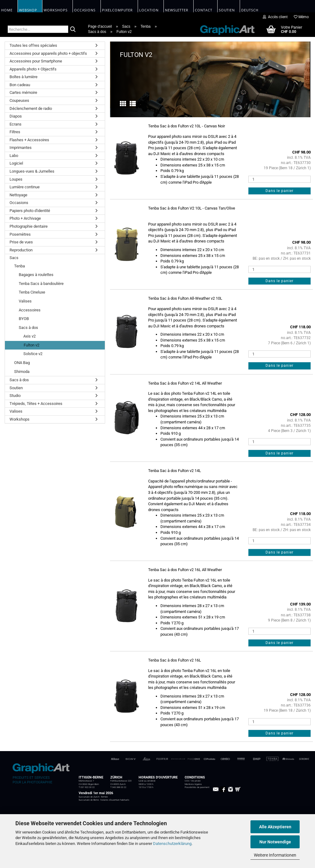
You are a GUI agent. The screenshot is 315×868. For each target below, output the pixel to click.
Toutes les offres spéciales (33, 45)
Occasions (19, 203)
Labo (14, 156)
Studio (15, 396)
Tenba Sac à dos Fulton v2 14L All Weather (185, 383)
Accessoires (30, 310)
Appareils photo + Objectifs (33, 69)
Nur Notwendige (275, 842)
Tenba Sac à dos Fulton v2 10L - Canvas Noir (187, 126)
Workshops (20, 419)
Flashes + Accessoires (29, 140)
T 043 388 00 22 (118, 787)
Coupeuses (19, 100)
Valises (25, 301)
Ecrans (16, 124)
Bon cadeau (20, 85)
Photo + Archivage (25, 218)
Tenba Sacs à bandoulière (41, 284)
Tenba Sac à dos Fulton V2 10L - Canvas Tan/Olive (192, 208)
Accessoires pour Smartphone (36, 61)
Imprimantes (21, 148)
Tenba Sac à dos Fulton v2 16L (175, 660)
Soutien (16, 388)
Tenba (20, 266)
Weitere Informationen (275, 855)
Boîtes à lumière (24, 77)
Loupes (16, 179)
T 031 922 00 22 (87, 787)
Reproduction (21, 250)
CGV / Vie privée (193, 781)
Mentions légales (193, 784)
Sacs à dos (28, 328)
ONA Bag (22, 363)
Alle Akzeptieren (275, 827)
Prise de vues (21, 242)
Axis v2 (30, 336)
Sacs (14, 258)
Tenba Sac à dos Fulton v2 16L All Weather (185, 570)
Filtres (15, 132)
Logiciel (16, 163)
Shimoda (22, 372)
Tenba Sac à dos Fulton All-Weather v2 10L (185, 298)
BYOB (24, 319)
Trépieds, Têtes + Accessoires (36, 404)
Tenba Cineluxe (32, 292)
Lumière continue (25, 187)
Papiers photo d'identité (30, 211)
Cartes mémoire (23, 92)
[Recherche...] (73, 30)
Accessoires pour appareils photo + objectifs (48, 53)
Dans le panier (280, 191)
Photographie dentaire (29, 226)
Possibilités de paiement (197, 787)
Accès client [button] (275, 17)
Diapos (16, 116)
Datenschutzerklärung (172, 844)
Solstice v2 (33, 354)
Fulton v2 (31, 345)
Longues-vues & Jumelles (32, 171)
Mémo (301, 17)
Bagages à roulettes (36, 275)
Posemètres (20, 234)
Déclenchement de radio (31, 108)
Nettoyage (18, 195)
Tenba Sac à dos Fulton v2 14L (175, 471)
